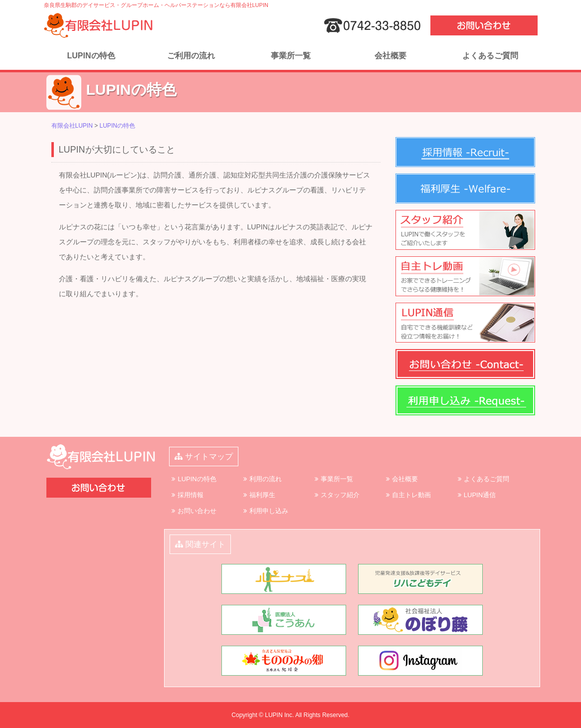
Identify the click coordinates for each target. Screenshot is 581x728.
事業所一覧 (291, 56)
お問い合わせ (197, 511)
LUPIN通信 (480, 495)
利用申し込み (269, 511)
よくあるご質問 (490, 56)
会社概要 (390, 56)
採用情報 (191, 495)
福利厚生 (262, 495)
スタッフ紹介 (340, 495)
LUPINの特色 (91, 56)
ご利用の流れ (191, 56)
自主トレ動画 (411, 495)
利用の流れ (266, 479)
